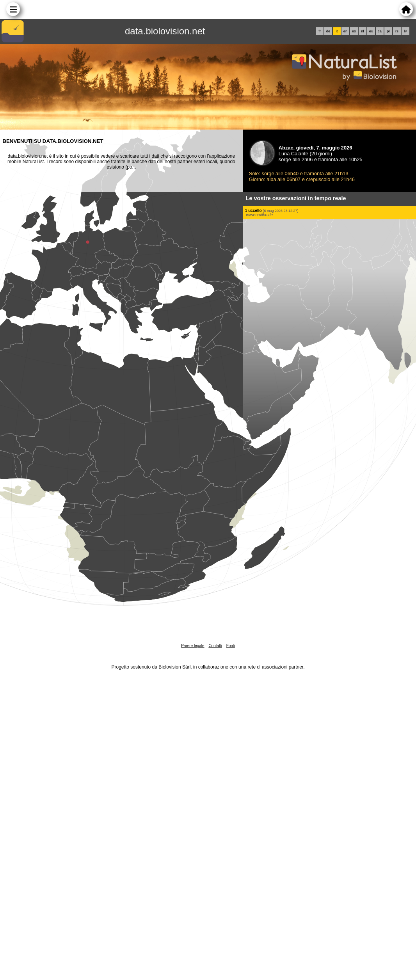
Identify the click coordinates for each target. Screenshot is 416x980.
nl (362, 31)
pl (388, 31)
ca (380, 31)
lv (406, 31)
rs (397, 31)
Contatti (215, 646)
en (345, 31)
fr (320, 31)
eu (371, 31)
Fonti (231, 646)
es (354, 31)
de (328, 31)
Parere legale (193, 646)
